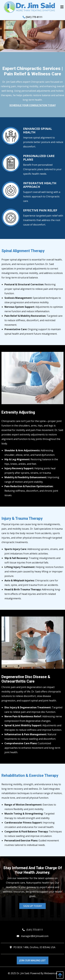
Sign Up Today (32, 906)
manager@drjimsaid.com (35, 936)
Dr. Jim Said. (23, 973)
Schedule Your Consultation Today (33, 105)
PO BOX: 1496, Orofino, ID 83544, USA (34, 947)
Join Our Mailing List (33, 960)
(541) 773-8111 (33, 17)
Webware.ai (51, 973)
